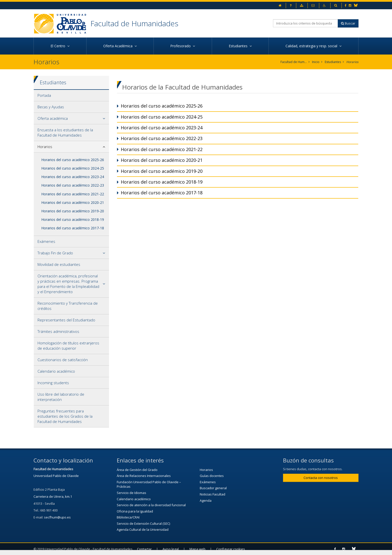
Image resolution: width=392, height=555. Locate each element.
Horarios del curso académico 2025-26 (73, 160)
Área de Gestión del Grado (137, 470)
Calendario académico (56, 371)
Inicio (316, 62)
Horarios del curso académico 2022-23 (73, 185)
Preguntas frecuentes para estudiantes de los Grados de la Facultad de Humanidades (65, 416)
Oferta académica (53, 118)
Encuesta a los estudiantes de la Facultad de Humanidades (65, 132)
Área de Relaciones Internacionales (144, 476)
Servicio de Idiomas (131, 493)
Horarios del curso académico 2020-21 (73, 202)
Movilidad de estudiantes (59, 264)
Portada (44, 95)
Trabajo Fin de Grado (55, 253)
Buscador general (213, 488)
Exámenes (46, 241)
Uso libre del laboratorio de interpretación (61, 397)
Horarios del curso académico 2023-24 (73, 177)
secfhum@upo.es (57, 517)
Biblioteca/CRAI (128, 517)
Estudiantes (333, 62)
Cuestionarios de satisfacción (63, 360)
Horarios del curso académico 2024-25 (73, 168)
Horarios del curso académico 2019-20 (73, 211)
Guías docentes (212, 476)
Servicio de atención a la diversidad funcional (151, 505)
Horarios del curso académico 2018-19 (73, 219)
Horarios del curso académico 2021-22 (73, 194)
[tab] (71, 96)
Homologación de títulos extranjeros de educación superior (68, 346)
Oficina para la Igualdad (135, 511)
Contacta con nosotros (321, 478)
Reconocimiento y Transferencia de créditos (68, 306)
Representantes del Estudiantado (66, 320)
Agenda (206, 500)
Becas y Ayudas (51, 107)
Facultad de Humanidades (134, 23)
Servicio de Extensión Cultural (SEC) (143, 523)
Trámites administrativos (58, 331)
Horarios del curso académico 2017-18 (73, 228)
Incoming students (53, 383)
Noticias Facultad (212, 494)
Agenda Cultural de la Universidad (143, 529)
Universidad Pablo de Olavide (56, 476)
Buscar (348, 23)
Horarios (352, 62)
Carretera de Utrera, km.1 (53, 496)
